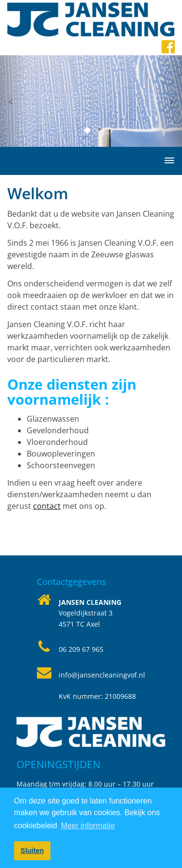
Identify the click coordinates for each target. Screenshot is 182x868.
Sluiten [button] (32, 851)
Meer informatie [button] (88, 826)
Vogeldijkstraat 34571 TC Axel (90, 613)
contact (47, 506)
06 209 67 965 (81, 649)
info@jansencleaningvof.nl (102, 675)
